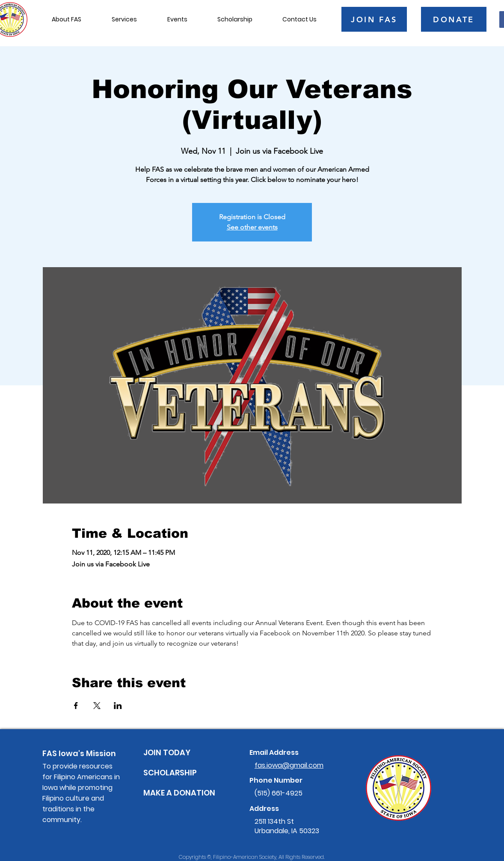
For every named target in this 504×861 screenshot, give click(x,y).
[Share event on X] (97, 706)
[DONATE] (454, 19)
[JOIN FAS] (374, 19)
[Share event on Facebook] (76, 706)
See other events (252, 227)
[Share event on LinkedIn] (118, 706)
